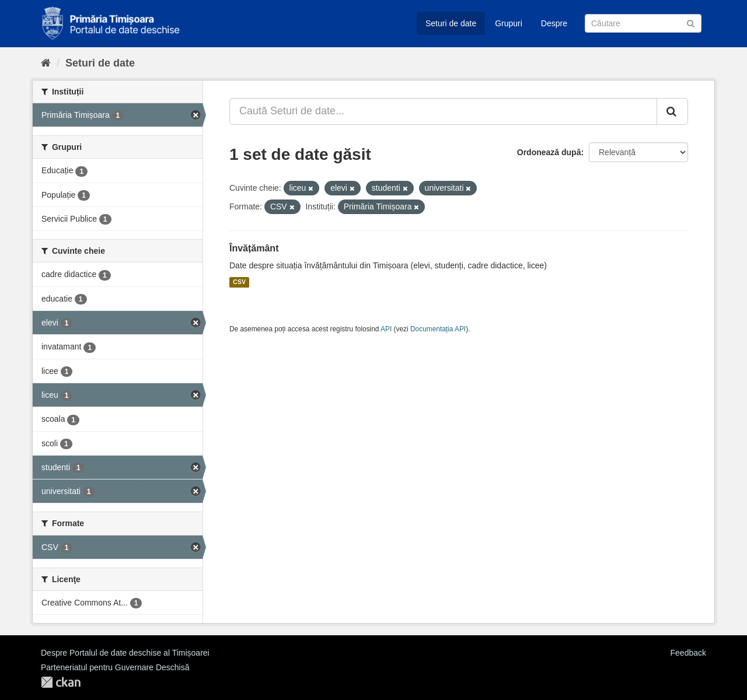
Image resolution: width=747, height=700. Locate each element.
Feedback (688, 653)
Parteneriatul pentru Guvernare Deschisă (115, 667)
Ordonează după (549, 152)
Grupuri (509, 23)
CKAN (61, 682)
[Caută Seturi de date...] (443, 111)
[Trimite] (691, 22)
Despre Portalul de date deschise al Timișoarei (125, 653)
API (386, 329)
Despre (554, 23)
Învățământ (254, 248)
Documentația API (438, 329)
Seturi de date (451, 23)
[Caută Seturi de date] (643, 23)
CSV (239, 282)
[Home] (46, 63)
